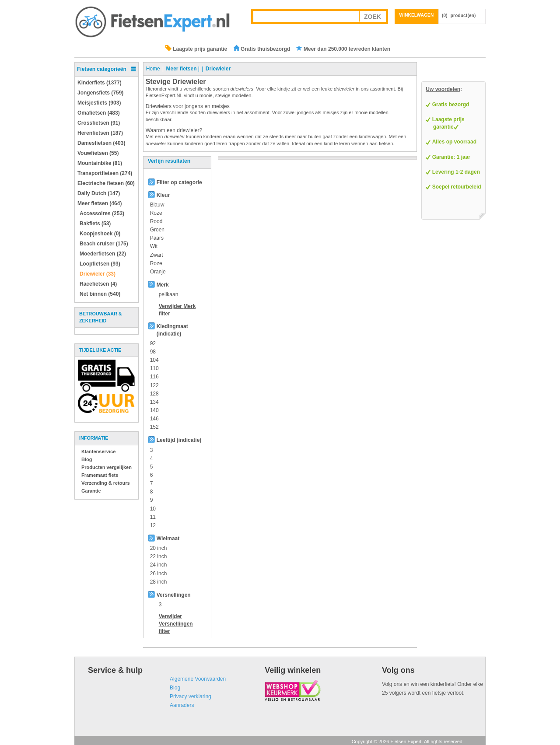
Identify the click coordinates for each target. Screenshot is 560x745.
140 (154, 410)
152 (154, 427)
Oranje (158, 272)
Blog (87, 459)
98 (153, 352)
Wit (154, 246)
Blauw (157, 205)
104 (154, 360)
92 (153, 343)
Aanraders (182, 705)
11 (153, 517)
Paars (157, 238)
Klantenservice (98, 451)
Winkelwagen (417, 15)
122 (154, 385)
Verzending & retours (106, 483)
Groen (157, 230)
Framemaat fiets (100, 475)
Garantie (91, 491)
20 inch (159, 548)
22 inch (159, 556)
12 (153, 525)
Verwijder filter (176, 624)
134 (154, 402)
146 (154, 419)
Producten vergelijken (107, 467)
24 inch (159, 565)
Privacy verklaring (191, 696)
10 (153, 509)
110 (154, 368)
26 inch (159, 574)
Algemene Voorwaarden (198, 679)
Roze (156, 213)
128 (154, 394)
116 (154, 377)
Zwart (157, 255)
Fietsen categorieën (102, 69)
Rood (156, 221)
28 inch (159, 582)
